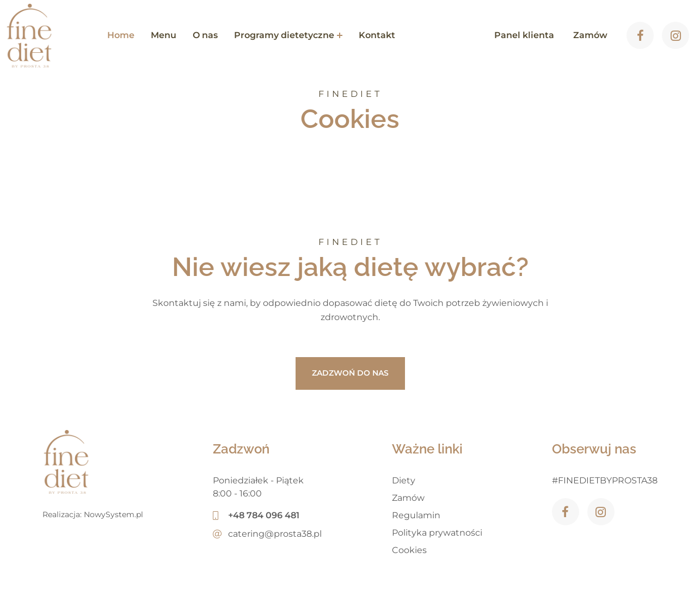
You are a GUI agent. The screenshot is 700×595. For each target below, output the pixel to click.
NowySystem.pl (113, 514)
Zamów (408, 498)
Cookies (409, 550)
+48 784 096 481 (256, 515)
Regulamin (416, 515)
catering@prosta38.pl (267, 534)
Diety (404, 480)
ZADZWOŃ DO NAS (350, 373)
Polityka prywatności (437, 533)
